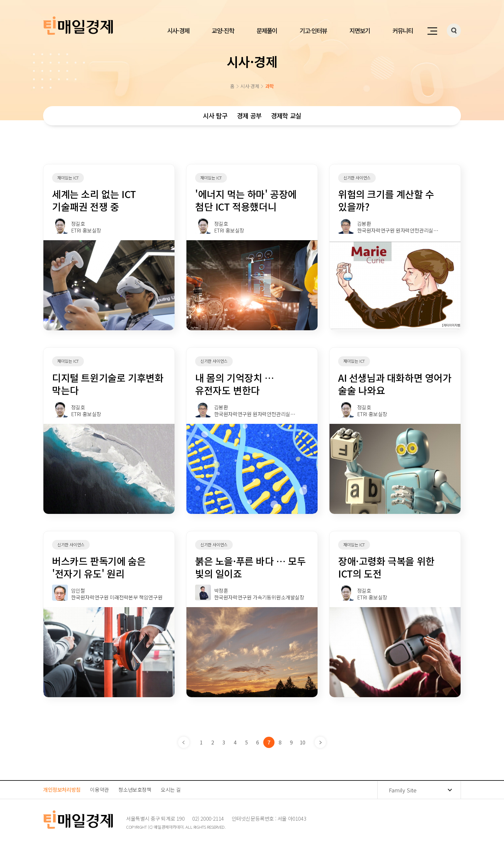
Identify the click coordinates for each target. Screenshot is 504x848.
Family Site (403, 790)
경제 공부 (249, 116)
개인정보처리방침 (62, 789)
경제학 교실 (286, 116)
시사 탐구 (215, 116)
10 (303, 742)
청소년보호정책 (135, 789)
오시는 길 (171, 789)
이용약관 (99, 789)
